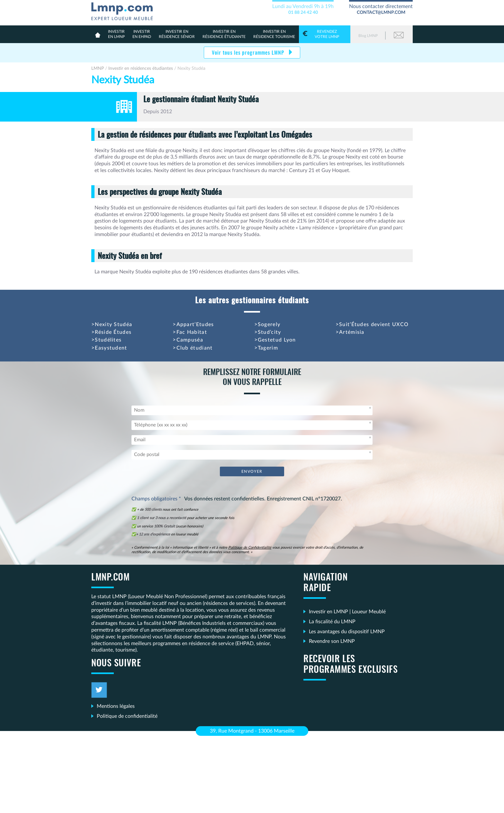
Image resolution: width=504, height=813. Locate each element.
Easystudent (111, 348)
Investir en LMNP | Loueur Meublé (347, 612)
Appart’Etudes (195, 324)
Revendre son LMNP (332, 641)
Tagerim (268, 348)
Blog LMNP (368, 36)
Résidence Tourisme (274, 34)
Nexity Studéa (113, 324)
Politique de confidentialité (127, 716)
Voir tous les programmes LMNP (249, 53)
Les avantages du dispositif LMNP (347, 632)
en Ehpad (142, 34)
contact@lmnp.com (381, 13)
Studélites (108, 340)
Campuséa (190, 340)
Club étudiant (195, 348)
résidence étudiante (224, 34)
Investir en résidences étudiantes (141, 69)
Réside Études (113, 332)
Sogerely (269, 324)
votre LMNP (325, 34)
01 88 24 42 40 (303, 13)
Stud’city (270, 332)
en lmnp (116, 34)
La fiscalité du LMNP (332, 622)
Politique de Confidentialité (250, 548)
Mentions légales (116, 706)
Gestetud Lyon (277, 340)
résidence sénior (177, 34)
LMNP (125, 10)
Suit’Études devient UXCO (374, 324)
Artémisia (352, 332)
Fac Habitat (192, 332)
